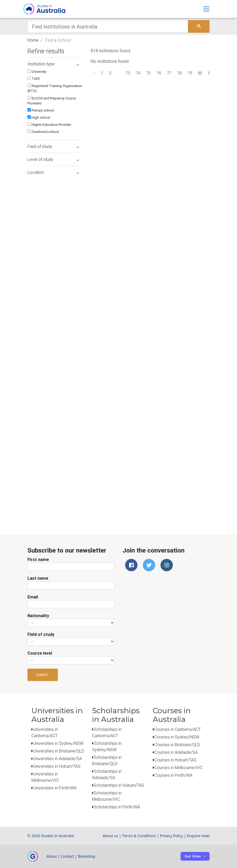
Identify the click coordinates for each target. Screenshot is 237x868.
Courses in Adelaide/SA (176, 752)
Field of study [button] (53, 146)
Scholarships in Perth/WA (117, 807)
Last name (38, 578)
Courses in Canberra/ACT (178, 729)
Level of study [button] (53, 159)
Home (33, 40)
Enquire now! (198, 836)
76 (159, 73)
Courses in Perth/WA (173, 775)
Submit (43, 675)
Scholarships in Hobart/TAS (119, 785)
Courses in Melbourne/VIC (178, 768)
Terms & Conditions (139, 836)
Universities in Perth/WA (55, 788)
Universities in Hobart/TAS (57, 766)
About (52, 856)
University (37, 72)
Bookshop (87, 856)
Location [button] (53, 172)
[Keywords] (108, 26)
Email (33, 597)
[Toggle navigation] (206, 9)
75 (149, 73)
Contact (67, 856)
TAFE (34, 79)
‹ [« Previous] (94, 73)
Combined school (43, 132)
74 (138, 73)
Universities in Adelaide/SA (57, 759)
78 (179, 73)
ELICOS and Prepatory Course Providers (52, 101)
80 (200, 73)
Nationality (38, 616)
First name (38, 559)
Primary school (41, 110)
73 (128, 73)
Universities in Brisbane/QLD (59, 751)
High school (39, 118)
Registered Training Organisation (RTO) (55, 88)
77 (169, 73)
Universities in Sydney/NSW (58, 743)
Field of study (41, 634)
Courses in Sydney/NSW (177, 737)
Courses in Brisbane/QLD (177, 745)
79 (190, 73)
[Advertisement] (43, 486)
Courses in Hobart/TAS (175, 760)
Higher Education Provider (49, 125)
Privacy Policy (171, 836)
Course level (40, 653)
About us (110, 836)
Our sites (193, 856)
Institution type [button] (53, 64)
